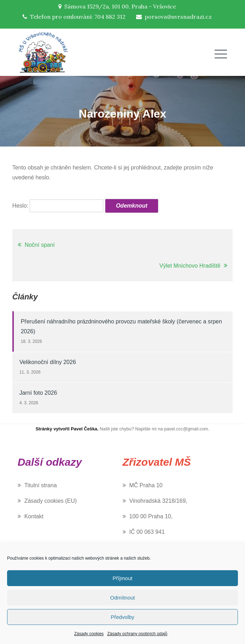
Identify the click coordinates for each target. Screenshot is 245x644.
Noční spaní (40, 245)
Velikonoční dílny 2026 (48, 362)
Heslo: (58, 206)
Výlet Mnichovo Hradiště (190, 266)
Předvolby (122, 617)
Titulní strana (41, 485)
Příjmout (123, 578)
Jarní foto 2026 (38, 393)
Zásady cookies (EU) (51, 501)
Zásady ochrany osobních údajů (137, 634)
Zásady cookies (89, 634)
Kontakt (34, 516)
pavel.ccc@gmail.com (186, 429)
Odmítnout (122, 598)
